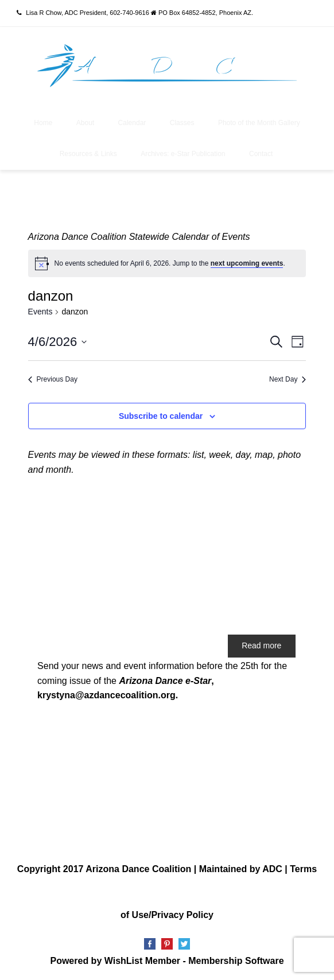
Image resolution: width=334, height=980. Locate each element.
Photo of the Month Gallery (259, 123)
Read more (261, 645)
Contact (261, 154)
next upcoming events (247, 263)
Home (43, 123)
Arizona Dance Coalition (138, 869)
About (85, 123)
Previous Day (53, 379)
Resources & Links (88, 154)
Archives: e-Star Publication (183, 154)
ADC (272, 869)
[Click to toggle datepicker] (58, 342)
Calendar (132, 123)
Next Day (288, 379)
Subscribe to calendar (161, 416)
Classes (182, 123)
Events (40, 312)
